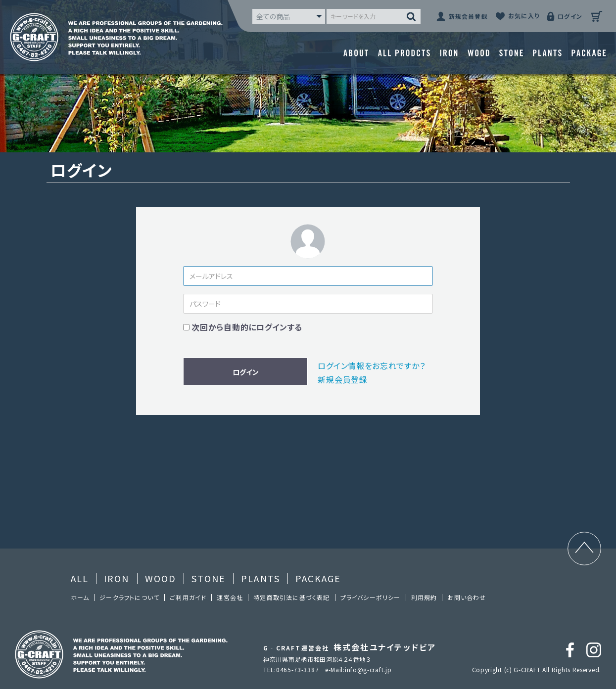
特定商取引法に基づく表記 (291, 597)
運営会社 (230, 597)
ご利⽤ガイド (188, 597)
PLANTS (261, 578)
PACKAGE (318, 578)
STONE (209, 578)
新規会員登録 (342, 379)
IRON (117, 578)
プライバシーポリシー (371, 597)
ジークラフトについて (129, 597)
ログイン (246, 372)
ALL (80, 578)
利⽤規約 (424, 597)
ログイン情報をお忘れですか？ (371, 366)
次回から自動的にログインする (247, 327)
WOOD (161, 578)
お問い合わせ (467, 597)
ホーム (80, 597)
